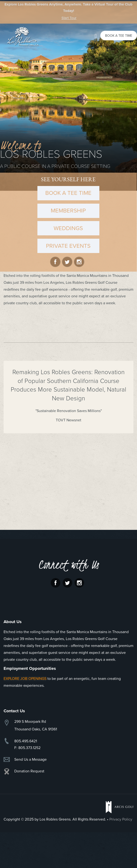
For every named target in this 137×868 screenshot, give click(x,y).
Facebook (55, 262)
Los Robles (21, 36)
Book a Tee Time (119, 36)
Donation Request (29, 771)
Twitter (67, 262)
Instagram (79, 262)
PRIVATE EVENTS (68, 246)
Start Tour (69, 18)
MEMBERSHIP (68, 211)
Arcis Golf (120, 807)
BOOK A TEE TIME (68, 193)
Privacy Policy (121, 819)
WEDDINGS (68, 228)
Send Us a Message (30, 759)
